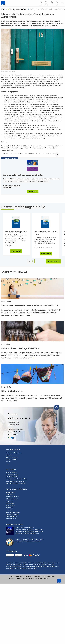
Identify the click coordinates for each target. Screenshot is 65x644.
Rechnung (19, 555)
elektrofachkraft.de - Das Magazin (16, 483)
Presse (8, 464)
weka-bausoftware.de (12, 514)
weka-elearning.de (11, 517)
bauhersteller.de (10, 492)
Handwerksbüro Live (12, 475)
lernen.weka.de (10, 506)
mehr (29, 315)
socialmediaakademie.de (13, 512)
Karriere (8, 462)
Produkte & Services (12, 457)
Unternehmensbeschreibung (14, 453)
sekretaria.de (9, 508)
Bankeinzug (10, 555)
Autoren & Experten (15, 579)
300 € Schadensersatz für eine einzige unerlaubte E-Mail (30, 306)
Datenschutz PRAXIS (12, 477)
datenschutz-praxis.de (12, 497)
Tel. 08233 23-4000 (13, 422)
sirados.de (9, 510)
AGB (11, 576)
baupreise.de (9, 495)
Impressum (27, 576)
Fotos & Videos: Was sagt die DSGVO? (21, 349)
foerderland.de (10, 503)
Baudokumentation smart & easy (15, 481)
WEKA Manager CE (11, 472)
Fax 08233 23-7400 (13, 425)
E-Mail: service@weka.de (15, 429)
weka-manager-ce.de (12, 519)
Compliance (36, 576)
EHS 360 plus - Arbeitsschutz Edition (17, 479)
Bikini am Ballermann (12, 391)
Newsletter (52, 576)
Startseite (4, 9)
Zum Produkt (16, 251)
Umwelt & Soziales (11, 460)
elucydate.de (9, 501)
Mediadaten (27, 579)
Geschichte (9, 455)
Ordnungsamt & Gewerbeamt (19, 9)
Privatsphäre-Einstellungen (41, 579)
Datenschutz (6, 302)
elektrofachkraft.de (11, 499)
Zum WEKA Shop (53, 261)
